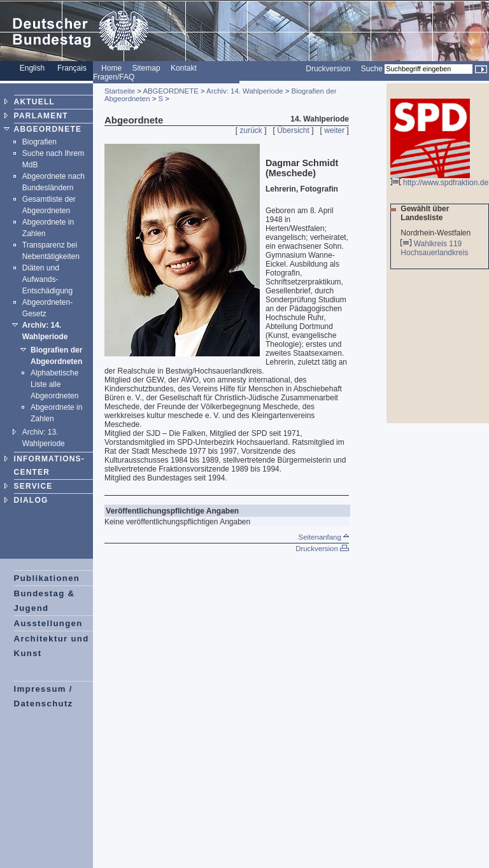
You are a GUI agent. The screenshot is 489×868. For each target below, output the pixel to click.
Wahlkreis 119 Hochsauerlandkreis (435, 248)
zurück (251, 130)
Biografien (39, 142)
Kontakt (184, 68)
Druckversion (328, 69)
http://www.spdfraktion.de (439, 179)
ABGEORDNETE (48, 129)
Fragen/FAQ (114, 77)
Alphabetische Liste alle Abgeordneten (54, 384)
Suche (372, 69)
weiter (334, 130)
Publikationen (47, 578)
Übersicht (293, 130)
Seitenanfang (324, 537)
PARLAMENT (41, 116)
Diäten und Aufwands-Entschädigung (47, 279)
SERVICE (33, 486)
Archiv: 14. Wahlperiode (245, 91)
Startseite (120, 91)
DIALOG (31, 500)
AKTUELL (34, 102)
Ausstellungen (48, 623)
